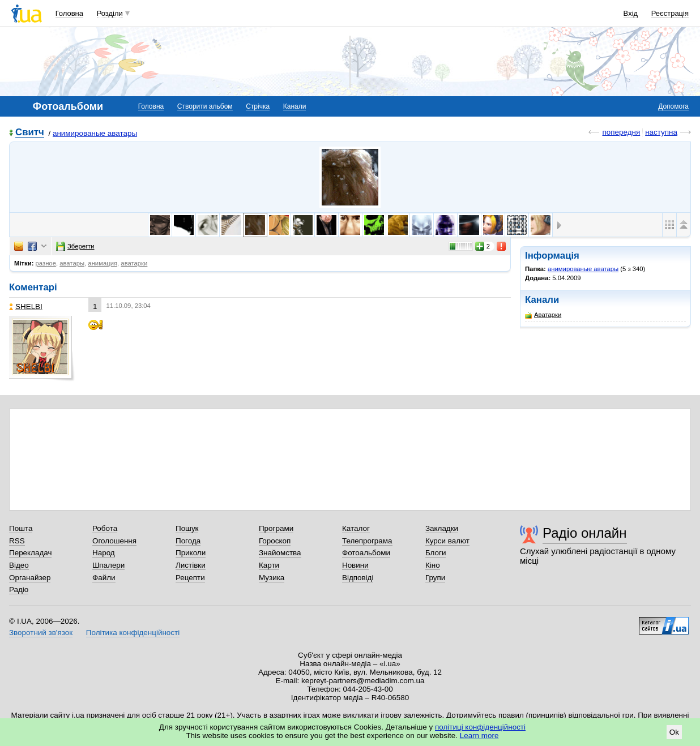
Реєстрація (670, 13)
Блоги (436, 553)
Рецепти (190, 578)
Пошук (187, 528)
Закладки (442, 528)
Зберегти (75, 246)
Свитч (30, 133)
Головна (69, 13)
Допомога (673, 106)
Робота (105, 528)
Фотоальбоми (366, 553)
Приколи (191, 553)
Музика (272, 578)
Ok (674, 732)
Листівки (191, 565)
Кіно (433, 565)
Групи (435, 578)
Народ (104, 553)
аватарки (134, 263)
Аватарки (543, 315)
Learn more (479, 736)
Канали (295, 106)
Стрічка (258, 106)
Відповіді (358, 578)
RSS (17, 541)
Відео (19, 565)
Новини (355, 565)
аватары (72, 263)
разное (46, 263)
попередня (621, 132)
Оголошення (114, 541)
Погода (188, 541)
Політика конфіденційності (133, 633)
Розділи (110, 13)
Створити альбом (205, 106)
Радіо (19, 589)
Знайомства (280, 553)
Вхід (631, 13)
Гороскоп (275, 541)
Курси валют (447, 541)
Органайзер (30, 578)
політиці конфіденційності (480, 727)
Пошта (21, 528)
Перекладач (30, 553)
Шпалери (108, 565)
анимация (103, 263)
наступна (661, 132)
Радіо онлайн (585, 533)
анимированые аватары (95, 133)
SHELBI (26, 306)
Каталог (356, 528)
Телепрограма (367, 541)
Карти (269, 565)
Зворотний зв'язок (41, 633)
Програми (276, 528)
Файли (104, 578)
